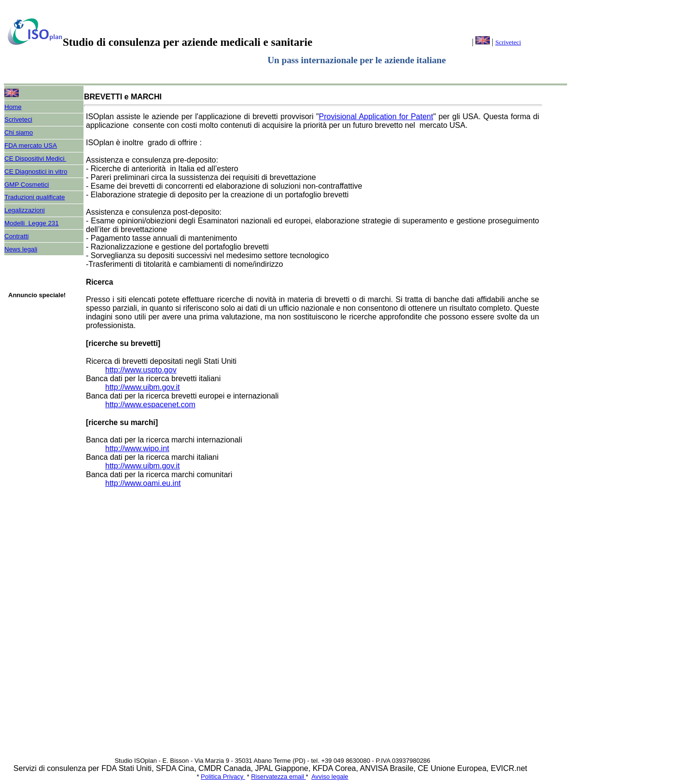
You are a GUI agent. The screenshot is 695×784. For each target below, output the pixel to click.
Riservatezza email (278, 777)
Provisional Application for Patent (376, 117)
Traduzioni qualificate (35, 197)
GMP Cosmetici (27, 185)
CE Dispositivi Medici (35, 158)
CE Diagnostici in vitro (36, 172)
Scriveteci (508, 42)
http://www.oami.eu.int (143, 483)
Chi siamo (19, 132)
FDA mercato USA (31, 145)
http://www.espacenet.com (150, 405)
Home (13, 107)
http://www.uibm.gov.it (142, 387)
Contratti (16, 236)
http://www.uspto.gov (141, 370)
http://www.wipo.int (137, 448)
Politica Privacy (223, 777)
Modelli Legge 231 (32, 223)
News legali (21, 249)
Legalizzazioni (25, 210)
